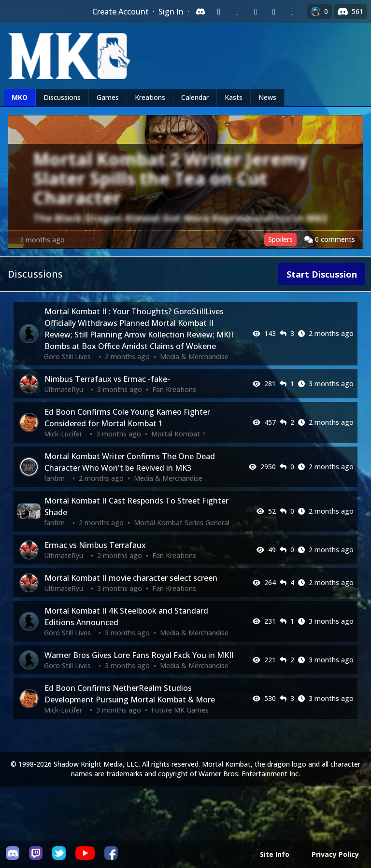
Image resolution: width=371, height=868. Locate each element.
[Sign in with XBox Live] (292, 12)
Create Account (121, 12)
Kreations (150, 97)
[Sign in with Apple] (274, 12)
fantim (54, 478)
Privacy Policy (335, 854)
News (267, 97)
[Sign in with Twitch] (219, 12)
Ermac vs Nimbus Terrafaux (95, 545)
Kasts (234, 97)
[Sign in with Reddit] (256, 12)
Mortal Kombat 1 (178, 434)
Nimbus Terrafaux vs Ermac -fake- (107, 379)
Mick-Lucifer (63, 434)
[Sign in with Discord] (200, 12)
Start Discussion (322, 274)
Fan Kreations (174, 389)
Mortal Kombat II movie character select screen (131, 578)
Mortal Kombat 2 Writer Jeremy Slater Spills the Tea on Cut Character (171, 179)
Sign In (171, 12)
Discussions (62, 97)
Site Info (275, 854)
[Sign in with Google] (237, 12)
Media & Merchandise (194, 357)
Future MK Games (180, 710)
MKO (20, 97)
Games (108, 97)
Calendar (195, 97)
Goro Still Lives (67, 357)
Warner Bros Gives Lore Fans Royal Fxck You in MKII (139, 655)
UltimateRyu (64, 389)
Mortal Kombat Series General (182, 523)
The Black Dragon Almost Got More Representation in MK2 (180, 218)
